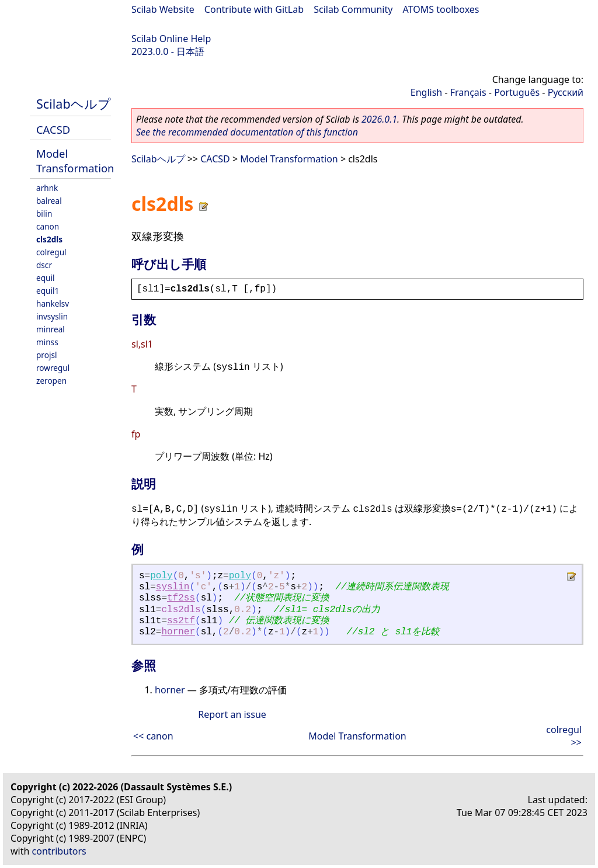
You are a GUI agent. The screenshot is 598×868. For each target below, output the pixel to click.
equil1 (48, 291)
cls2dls (49, 239)
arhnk (47, 188)
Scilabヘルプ (74, 104)
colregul (51, 252)
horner (178, 632)
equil (45, 278)
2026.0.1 (379, 119)
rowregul (53, 368)
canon (48, 226)
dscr (44, 265)
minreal (51, 329)
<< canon (153, 736)
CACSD (53, 129)
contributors (59, 851)
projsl (46, 355)
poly (161, 576)
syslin (173, 587)
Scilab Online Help (171, 39)
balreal (49, 201)
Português (517, 92)
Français (468, 92)
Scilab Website (163, 9)
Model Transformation (75, 161)
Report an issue (232, 714)
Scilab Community (353, 9)
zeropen (51, 381)
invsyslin (52, 316)
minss (47, 342)
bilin (44, 213)
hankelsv (53, 303)
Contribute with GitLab (254, 9)
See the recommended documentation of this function (247, 132)
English (426, 92)
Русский (566, 92)
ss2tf (181, 621)
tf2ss (181, 598)
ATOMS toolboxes (441, 9)
